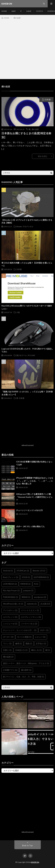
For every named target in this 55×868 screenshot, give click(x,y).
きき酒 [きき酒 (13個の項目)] (45, 604)
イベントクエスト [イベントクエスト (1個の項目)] (30, 610)
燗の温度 (35, 129)
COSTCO (39, 11)
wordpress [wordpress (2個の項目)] (40, 597)
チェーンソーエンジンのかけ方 (29, 510)
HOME (4, 11)
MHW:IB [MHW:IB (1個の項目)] (26, 584)
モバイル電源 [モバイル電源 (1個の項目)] (24, 637)
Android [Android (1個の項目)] (8, 571)
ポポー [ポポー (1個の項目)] (44, 630)
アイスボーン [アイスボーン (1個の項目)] (10, 610)
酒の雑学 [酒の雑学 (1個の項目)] (26, 670)
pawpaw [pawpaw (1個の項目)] (28, 590)
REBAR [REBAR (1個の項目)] (26, 597)
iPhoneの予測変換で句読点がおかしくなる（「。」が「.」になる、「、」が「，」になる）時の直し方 (35, 481)
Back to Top (27, 845)
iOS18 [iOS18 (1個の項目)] (26, 577)
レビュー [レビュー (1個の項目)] (40, 637)
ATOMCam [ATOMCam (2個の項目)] (23, 571)
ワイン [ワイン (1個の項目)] (7, 643)
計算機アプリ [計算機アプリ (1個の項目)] (10, 670)
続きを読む (43, 156)
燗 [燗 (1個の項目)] (48, 650)
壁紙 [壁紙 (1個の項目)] (29, 643)
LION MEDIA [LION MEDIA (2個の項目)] (10, 584)
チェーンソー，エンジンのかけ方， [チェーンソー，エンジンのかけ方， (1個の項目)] (20, 630)
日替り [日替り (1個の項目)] (7, 650)
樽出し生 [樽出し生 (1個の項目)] (36, 650)
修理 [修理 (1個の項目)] (19, 643)
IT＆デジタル (28, 226)
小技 (18, 312)
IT (21, 11)
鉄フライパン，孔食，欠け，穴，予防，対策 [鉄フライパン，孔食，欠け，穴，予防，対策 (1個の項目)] (24, 677)
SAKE (14, 11)
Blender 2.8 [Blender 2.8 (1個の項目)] (39, 571)
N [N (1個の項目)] (36, 584)
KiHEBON (35, 862)
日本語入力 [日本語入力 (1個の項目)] (21, 650)
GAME (29, 11)
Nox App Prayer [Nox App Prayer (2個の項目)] (11, 590)
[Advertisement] (27, 49)
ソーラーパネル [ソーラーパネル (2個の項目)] (29, 624)
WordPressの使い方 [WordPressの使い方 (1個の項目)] (13, 604)
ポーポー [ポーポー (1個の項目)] (8, 637)
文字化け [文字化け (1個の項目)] (41, 643)
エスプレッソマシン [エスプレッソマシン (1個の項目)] (31, 617)
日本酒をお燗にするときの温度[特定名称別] (26, 135)
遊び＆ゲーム (22, 355)
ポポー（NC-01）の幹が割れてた (30, 526)
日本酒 (48, 100)
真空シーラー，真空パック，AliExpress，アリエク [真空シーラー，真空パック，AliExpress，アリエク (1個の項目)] (26, 663)
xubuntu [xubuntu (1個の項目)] (32, 604)
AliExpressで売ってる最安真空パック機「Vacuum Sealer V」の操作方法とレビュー (34, 497)
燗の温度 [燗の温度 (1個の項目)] (8, 657)
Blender (19, 226)
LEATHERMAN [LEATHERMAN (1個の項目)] (41, 577)
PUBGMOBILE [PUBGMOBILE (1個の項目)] (11, 597)
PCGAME (31, 355)
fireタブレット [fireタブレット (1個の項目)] (11, 577)
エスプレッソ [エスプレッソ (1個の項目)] (10, 617)
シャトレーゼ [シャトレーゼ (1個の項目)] (10, 624)
